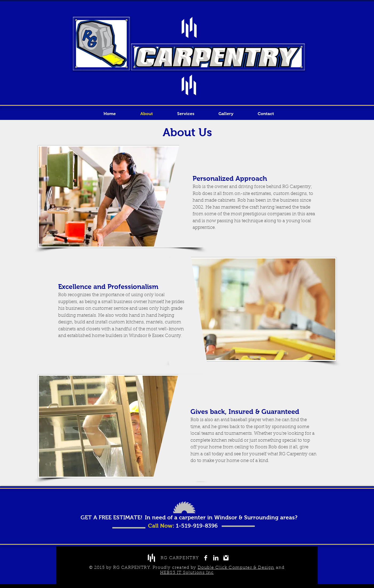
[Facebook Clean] (206, 558)
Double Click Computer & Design (236, 568)
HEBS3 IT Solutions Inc (187, 573)
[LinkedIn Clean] (216, 558)
